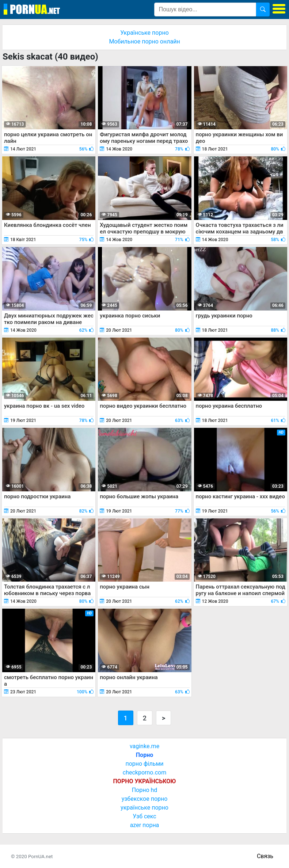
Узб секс (144, 816)
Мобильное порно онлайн (144, 41)
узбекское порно (145, 799)
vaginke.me (144, 746)
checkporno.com (144, 772)
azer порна (145, 825)
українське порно (144, 808)
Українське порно (144, 33)
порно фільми (144, 764)
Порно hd (145, 790)
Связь (265, 856)
